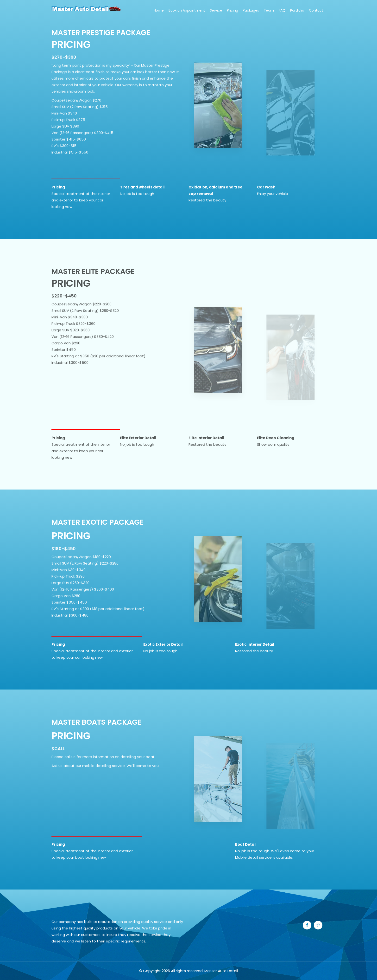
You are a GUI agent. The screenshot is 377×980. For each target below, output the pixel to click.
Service (216, 10)
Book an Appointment (187, 10)
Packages (251, 10)
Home (159, 10)
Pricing (232, 10)
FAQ (282, 10)
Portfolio (297, 10)
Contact (316, 10)
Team (269, 10)
